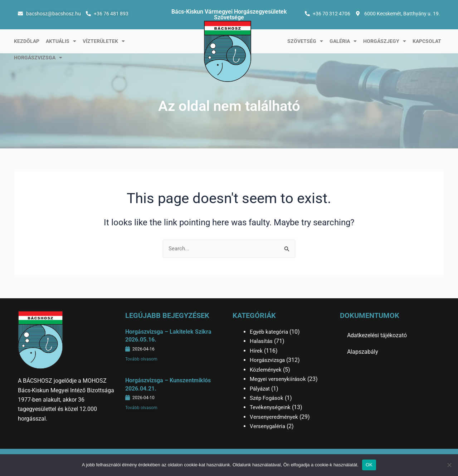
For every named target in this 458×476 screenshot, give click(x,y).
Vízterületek (104, 41)
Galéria (343, 41)
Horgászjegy (385, 41)
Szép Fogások (268, 398)
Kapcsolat (427, 41)
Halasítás (262, 341)
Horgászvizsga (38, 58)
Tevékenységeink (271, 407)
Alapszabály (363, 352)
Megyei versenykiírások (279, 379)
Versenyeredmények (275, 417)
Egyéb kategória (270, 332)
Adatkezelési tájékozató (377, 335)
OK (369, 465)
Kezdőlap (27, 41)
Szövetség (305, 41)
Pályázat (261, 389)
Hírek (256, 351)
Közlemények (267, 370)
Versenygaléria (268, 426)
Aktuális (61, 41)
